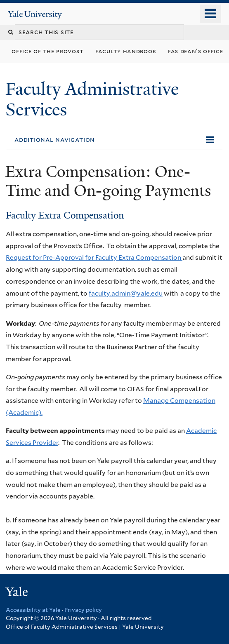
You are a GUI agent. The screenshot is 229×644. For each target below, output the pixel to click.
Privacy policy (83, 610)
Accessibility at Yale (33, 610)
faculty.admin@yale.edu (126, 293)
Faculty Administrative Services (92, 99)
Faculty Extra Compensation (65, 215)
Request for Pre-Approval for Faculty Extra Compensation (94, 257)
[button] (114, 140)
